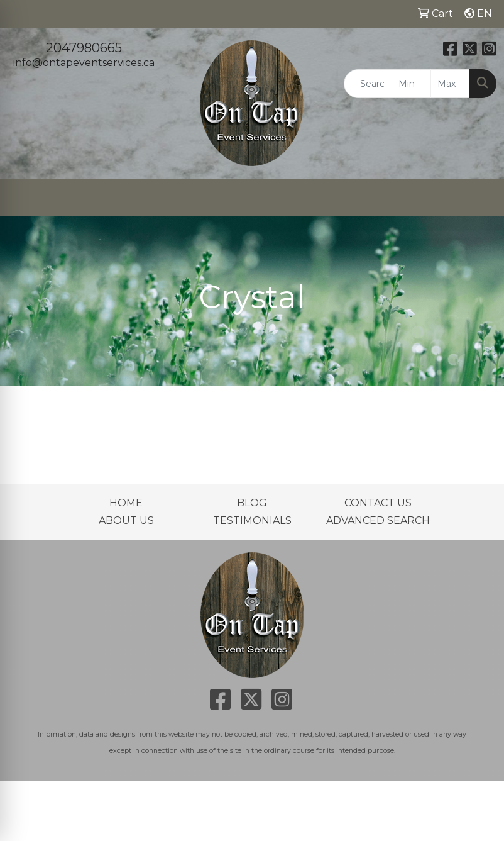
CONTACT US (378, 503)
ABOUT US (126, 521)
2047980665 (84, 48)
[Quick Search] (368, 84)
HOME (126, 503)
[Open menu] (479, 198)
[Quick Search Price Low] (411, 84)
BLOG (252, 503)
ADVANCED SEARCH (378, 521)
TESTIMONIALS (252, 521)
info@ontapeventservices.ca (84, 63)
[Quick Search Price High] (450, 84)
